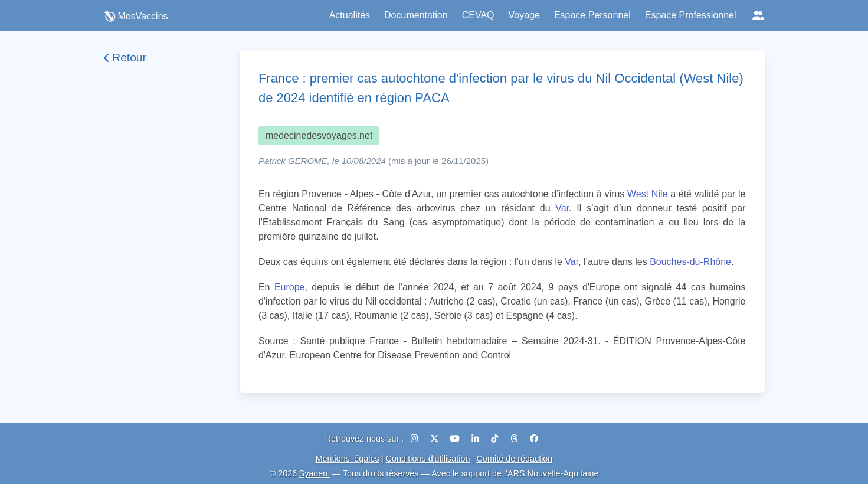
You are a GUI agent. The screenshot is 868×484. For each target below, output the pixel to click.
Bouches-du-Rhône (690, 262)
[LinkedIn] (476, 439)
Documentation (416, 15)
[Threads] (515, 439)
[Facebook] (534, 439)
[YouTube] (456, 439)
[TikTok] (496, 439)
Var (562, 208)
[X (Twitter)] (435, 439)
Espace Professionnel (691, 15)
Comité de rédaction (515, 459)
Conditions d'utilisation (428, 459)
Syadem (315, 473)
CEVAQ (478, 15)
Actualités (350, 15)
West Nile (647, 194)
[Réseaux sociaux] (758, 15)
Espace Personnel (592, 15)
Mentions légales (348, 459)
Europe (290, 287)
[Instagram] (416, 439)
